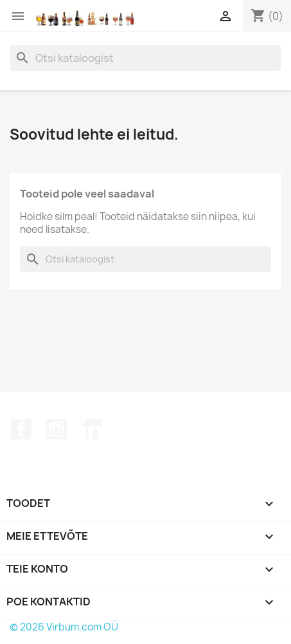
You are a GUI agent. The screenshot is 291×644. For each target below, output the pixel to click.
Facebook (21, 429)
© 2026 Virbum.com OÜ (64, 627)
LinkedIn (92, 429)
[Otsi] (145, 58)
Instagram (57, 429)
